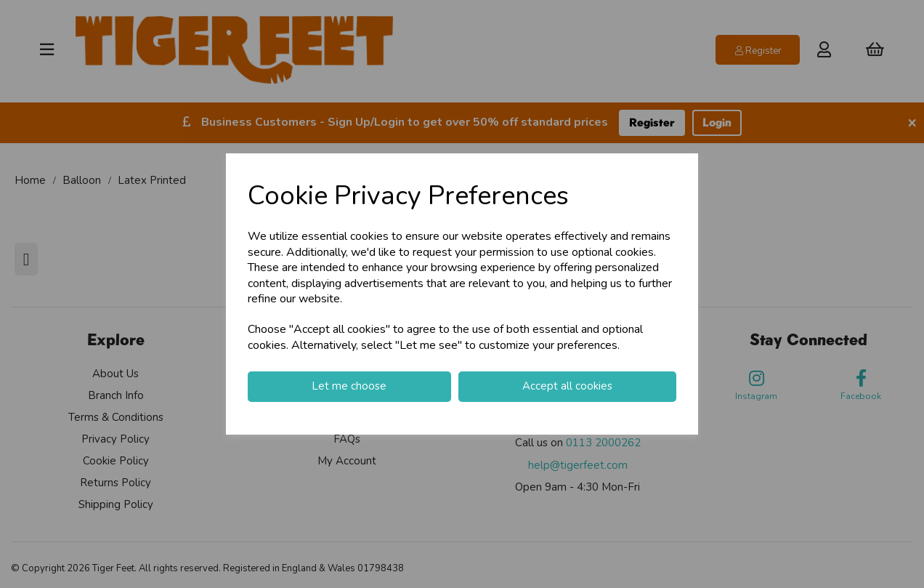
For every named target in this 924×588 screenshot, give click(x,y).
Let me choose (349, 386)
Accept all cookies (567, 386)
